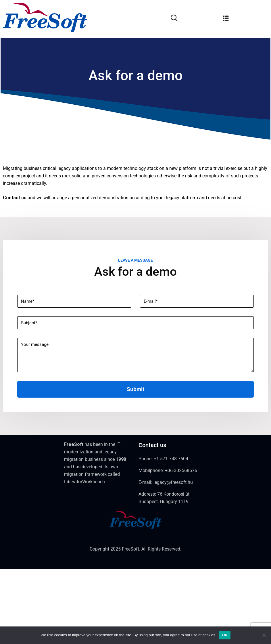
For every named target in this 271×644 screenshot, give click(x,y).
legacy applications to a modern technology (102, 168)
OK (225, 635)
